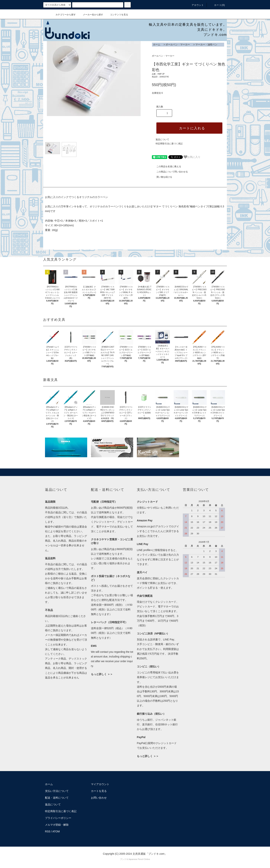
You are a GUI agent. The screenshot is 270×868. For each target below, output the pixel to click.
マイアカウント (100, 784)
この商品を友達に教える (166, 166)
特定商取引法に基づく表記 (169, 144)
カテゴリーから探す (63, 15)
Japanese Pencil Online (139, 859)
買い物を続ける (162, 177)
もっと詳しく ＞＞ (102, 674)
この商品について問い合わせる (170, 172)
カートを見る (99, 791)
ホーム (157, 45)
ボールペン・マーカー (178, 45)
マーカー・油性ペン (206, 45)
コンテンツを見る (117, 15)
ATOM (56, 831)
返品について (162, 139)
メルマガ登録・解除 (57, 825)
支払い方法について (57, 791)
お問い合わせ (99, 798)
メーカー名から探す (91, 15)
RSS (48, 831)
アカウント (196, 5)
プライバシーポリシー (58, 818)
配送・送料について (57, 798)
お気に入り (192, 157)
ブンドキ (124, 859)
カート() (217, 5)
